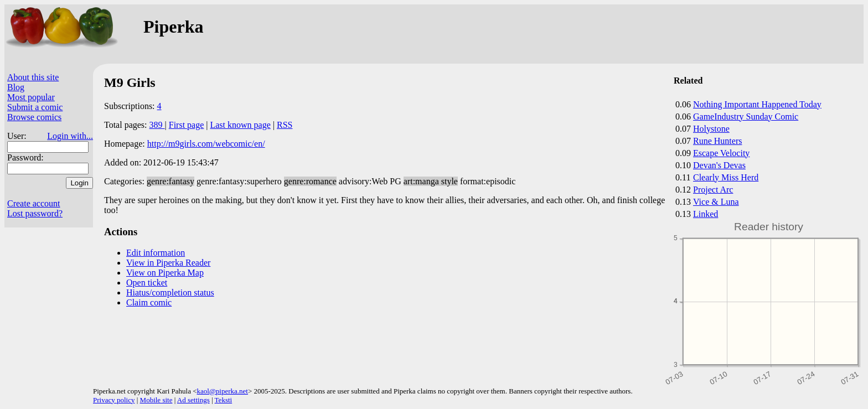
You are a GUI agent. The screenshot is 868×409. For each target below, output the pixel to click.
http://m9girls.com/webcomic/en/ (206, 144)
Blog (16, 87)
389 (157, 125)
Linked (706, 214)
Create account (34, 203)
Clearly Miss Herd (726, 177)
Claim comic (149, 302)
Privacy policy (114, 400)
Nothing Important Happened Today (757, 104)
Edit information (156, 253)
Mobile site (156, 400)
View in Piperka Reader (168, 263)
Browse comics (34, 117)
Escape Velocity (721, 153)
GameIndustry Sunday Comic (746, 117)
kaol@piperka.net (222, 391)
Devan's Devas (719, 165)
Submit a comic (35, 107)
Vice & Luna (716, 202)
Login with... (70, 136)
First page (187, 125)
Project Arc (713, 190)
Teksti (224, 400)
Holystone (711, 129)
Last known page (240, 125)
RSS (285, 125)
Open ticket (147, 283)
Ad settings (193, 400)
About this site (33, 77)
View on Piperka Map (165, 273)
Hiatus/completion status (170, 292)
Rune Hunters (717, 141)
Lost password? (35, 213)
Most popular (31, 97)
